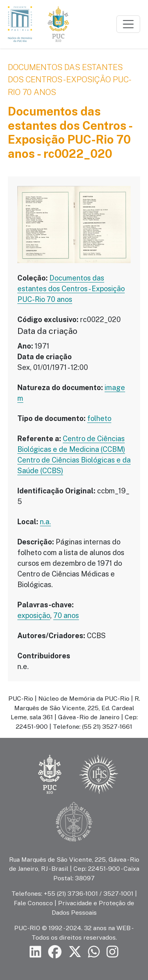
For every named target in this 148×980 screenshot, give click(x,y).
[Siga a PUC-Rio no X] (75, 952)
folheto (99, 418)
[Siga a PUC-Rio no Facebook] (55, 952)
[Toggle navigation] (128, 24)
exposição (34, 615)
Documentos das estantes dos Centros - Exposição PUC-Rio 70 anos (70, 80)
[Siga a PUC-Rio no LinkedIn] (36, 952)
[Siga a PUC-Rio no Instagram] (112, 952)
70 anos (66, 615)
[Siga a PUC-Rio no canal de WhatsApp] (94, 952)
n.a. (45, 522)
